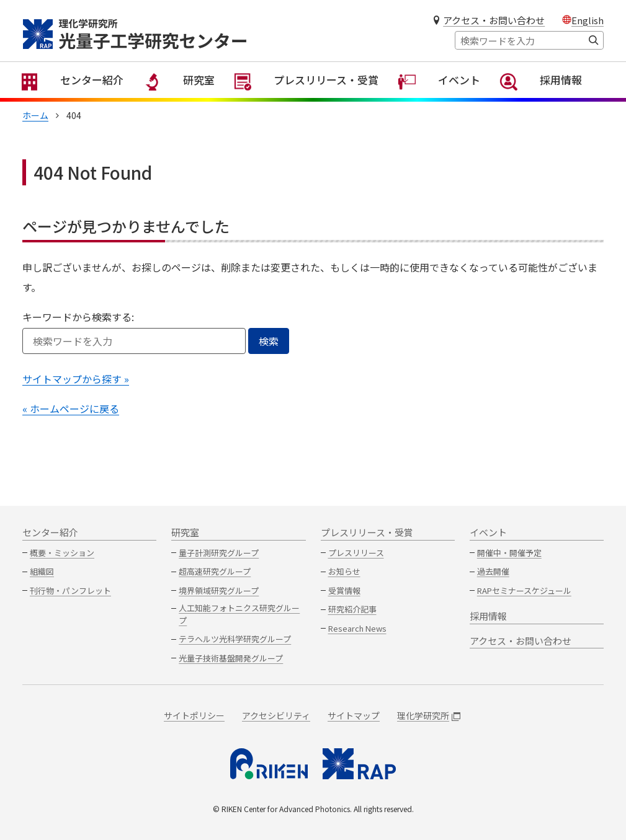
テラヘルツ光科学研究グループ (235, 639)
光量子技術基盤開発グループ (231, 658)
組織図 (42, 571)
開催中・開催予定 (509, 553)
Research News (357, 628)
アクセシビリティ (276, 715)
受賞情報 (344, 590)
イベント (450, 99)
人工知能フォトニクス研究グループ (239, 614)
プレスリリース (356, 553)
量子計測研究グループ (219, 553)
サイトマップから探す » (76, 391)
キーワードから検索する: (78, 329)
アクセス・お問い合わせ (494, 20)
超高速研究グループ (215, 571)
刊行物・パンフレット (70, 590)
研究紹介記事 (352, 609)
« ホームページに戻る (71, 421)
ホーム (35, 128)
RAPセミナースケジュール (524, 590)
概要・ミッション (62, 553)
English (588, 20)
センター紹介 (84, 99)
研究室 (191, 99)
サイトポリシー (194, 715)
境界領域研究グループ (219, 590)
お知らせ (344, 571)
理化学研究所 (429, 715)
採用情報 (553, 99)
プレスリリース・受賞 (319, 99)
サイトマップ (354, 715)
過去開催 (493, 571)
